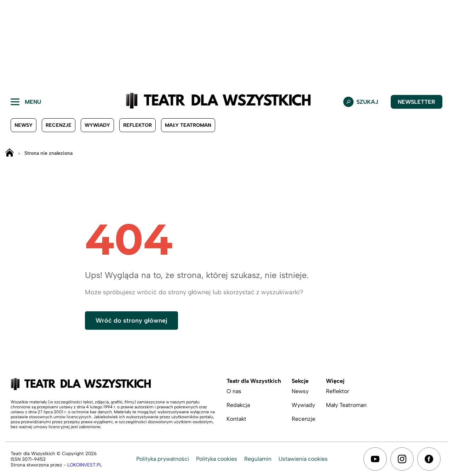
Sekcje (300, 381)
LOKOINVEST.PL (85, 465)
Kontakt (236, 419)
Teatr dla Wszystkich (254, 381)
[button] (16, 42)
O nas (234, 391)
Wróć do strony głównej (131, 321)
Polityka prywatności (163, 459)
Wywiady (97, 125)
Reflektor (137, 125)
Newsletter (417, 102)
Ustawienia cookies (303, 459)
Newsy (24, 125)
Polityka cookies (217, 459)
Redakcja (238, 405)
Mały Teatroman (188, 125)
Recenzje (59, 125)
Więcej (335, 381)
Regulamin (258, 459)
